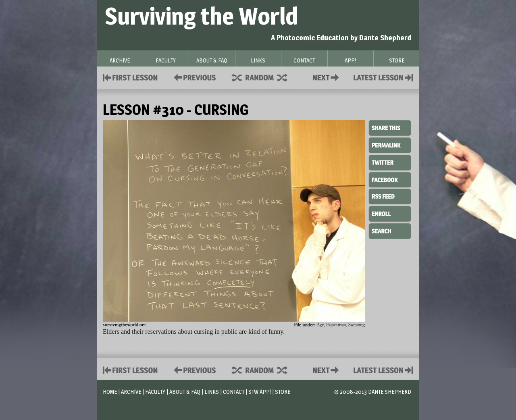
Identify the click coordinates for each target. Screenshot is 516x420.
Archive (131, 392)
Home (110, 392)
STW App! (260, 392)
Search (390, 230)
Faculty (155, 392)
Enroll (390, 213)
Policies (193, 77)
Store (283, 392)
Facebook (390, 179)
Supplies (265, 77)
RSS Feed (390, 196)
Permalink (390, 145)
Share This (390, 128)
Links (212, 392)
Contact (327, 77)
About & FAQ (185, 392)
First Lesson (130, 77)
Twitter (390, 162)
